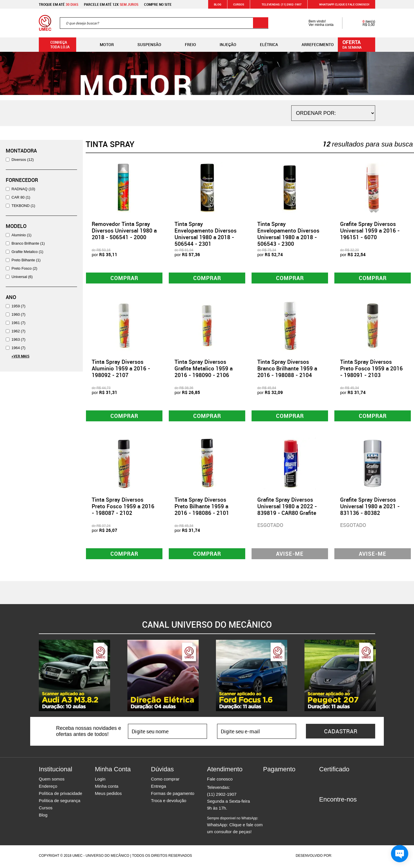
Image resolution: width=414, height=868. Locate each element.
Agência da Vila (343, 858)
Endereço (48, 788)
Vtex (364, 858)
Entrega (159, 788)
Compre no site (158, 4)
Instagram (333, 812)
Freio (186, 45)
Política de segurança (60, 803)
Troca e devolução (169, 803)
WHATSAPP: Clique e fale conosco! (341, 4)
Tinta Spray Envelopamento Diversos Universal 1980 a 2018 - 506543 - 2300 (288, 234)
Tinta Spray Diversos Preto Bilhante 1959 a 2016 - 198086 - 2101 (202, 508)
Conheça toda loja (56, 45)
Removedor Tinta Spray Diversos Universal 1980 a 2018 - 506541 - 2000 (124, 231)
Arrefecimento (313, 45)
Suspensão (145, 45)
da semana (357, 44)
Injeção (223, 45)
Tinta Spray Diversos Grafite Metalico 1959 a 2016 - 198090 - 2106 (204, 369)
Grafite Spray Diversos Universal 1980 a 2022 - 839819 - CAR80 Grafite (287, 508)
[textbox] (164, 23)
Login (100, 781)
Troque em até (59, 4)
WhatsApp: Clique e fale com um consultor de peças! (235, 827)
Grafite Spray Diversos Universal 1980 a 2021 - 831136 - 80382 (370, 508)
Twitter (344, 812)
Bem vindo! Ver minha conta (315, 23)
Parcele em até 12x (111, 4)
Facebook (323, 812)
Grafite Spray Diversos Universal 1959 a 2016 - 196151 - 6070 (370, 231)
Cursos (239, 4)
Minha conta (107, 788)
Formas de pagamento (173, 795)
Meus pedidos (108, 795)
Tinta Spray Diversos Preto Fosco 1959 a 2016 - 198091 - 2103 (371, 369)
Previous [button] (34, 677)
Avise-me (290, 555)
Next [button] (379, 677)
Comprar (124, 278)
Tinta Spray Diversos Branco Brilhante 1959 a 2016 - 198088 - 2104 (287, 369)
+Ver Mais (20, 356)
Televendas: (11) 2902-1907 (278, 4)
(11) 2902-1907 (222, 796)
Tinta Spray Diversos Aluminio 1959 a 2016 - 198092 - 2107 (121, 369)
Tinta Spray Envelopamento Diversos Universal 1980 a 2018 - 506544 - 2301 (206, 234)
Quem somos (52, 781)
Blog (218, 4)
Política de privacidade (61, 795)
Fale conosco (220, 781)
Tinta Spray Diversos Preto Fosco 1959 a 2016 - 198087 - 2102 (123, 508)
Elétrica (264, 45)
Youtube (354, 812)
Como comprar (165, 781)
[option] (74, 677)
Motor (102, 45)
